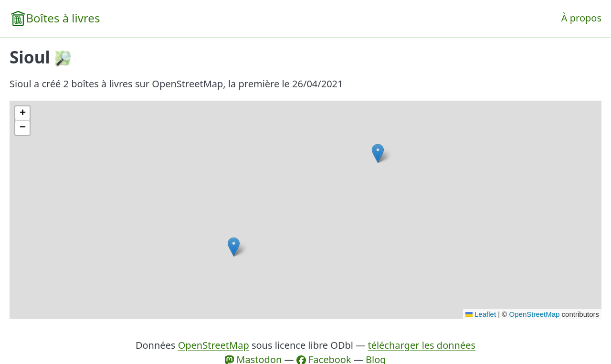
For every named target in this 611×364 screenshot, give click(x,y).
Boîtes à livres (63, 18)
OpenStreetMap (535, 314)
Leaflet (481, 314)
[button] (234, 247)
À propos (581, 18)
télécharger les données (421, 345)
